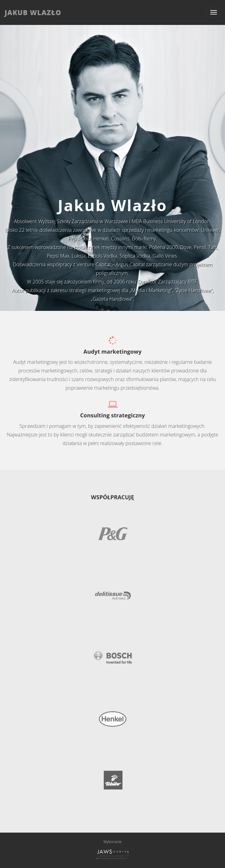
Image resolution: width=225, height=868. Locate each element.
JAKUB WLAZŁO (33, 12)
